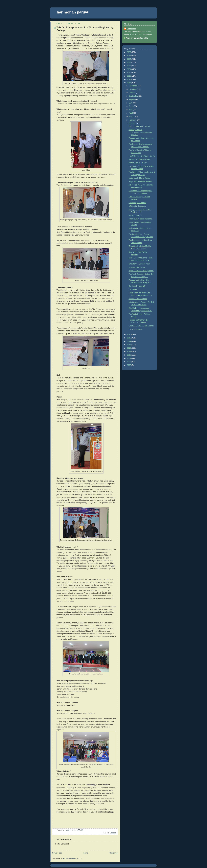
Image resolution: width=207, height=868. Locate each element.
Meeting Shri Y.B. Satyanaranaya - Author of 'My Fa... (140, 132)
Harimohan (131, 29)
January (133, 123)
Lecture (113, 833)
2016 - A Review (135, 329)
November (134, 89)
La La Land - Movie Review (140, 178)
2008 (129, 362)
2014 (129, 341)
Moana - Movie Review (138, 299)
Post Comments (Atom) (73, 858)
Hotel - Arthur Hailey (137, 267)
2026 (129, 52)
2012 (129, 348)
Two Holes (133, 289)
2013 (129, 345)
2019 (129, 76)
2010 (129, 355)
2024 (129, 59)
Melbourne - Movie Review (139, 159)
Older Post (114, 853)
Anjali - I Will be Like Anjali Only (141, 271)
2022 (129, 66)
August (132, 99)
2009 (129, 358)
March (132, 117)
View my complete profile (137, 38)
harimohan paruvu (73, 12)
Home (86, 853)
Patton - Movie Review (138, 163)
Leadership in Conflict (137, 203)
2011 (129, 352)
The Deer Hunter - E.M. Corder (141, 326)
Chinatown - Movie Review (139, 264)
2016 (129, 334)
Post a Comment (62, 844)
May (131, 110)
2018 (129, 79)
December (134, 86)
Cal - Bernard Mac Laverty (139, 126)
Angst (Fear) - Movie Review (140, 181)
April (131, 113)
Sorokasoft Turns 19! (137, 286)
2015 (129, 338)
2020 (129, 73)
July (131, 103)
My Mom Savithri (135, 215)
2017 (129, 83)
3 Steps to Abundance (137, 206)
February (133, 120)
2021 (129, 69)
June (131, 106)
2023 (129, 62)
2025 (129, 56)
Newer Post (57, 853)
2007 (129, 365)
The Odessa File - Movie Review (142, 156)
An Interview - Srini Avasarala (140, 219)
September (134, 96)
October (133, 93)
